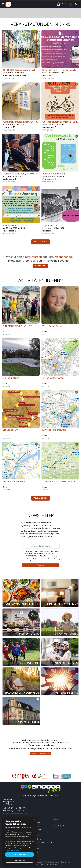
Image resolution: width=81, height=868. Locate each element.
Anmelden (40, 565)
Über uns (44, 864)
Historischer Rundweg (15, 482)
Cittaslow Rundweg (53, 378)
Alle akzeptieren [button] (19, 855)
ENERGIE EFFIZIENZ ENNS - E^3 (18, 326)
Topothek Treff (50, 226)
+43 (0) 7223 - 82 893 (16, 811)
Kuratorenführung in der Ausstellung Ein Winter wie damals (34, 122)
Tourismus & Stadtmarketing (40, 842)
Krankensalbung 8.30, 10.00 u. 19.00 (21, 174)
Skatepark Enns (11, 378)
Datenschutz (65, 862)
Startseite (59, 826)
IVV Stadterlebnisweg (54, 430)
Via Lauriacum (10, 430)
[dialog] (19, 841)
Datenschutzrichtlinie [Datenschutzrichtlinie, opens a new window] (12, 850)
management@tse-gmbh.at (15, 813)
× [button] (34, 820)
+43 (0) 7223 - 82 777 (16, 808)
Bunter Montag (11, 226)
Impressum (54, 864)
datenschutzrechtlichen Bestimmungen (38, 557)
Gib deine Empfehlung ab (41, 754)
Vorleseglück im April (54, 174)
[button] (40, 242)
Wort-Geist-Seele (52, 326)
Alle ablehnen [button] (19, 860)
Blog (57, 819)
